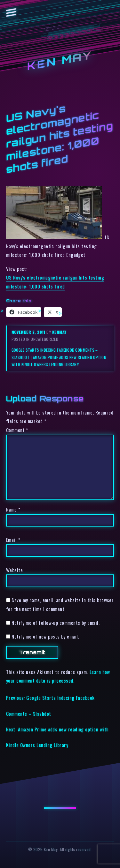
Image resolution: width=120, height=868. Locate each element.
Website (14, 570)
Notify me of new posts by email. (45, 636)
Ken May (60, 61)
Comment (17, 430)
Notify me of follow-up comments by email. (56, 623)
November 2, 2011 (29, 332)
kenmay (59, 332)
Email (13, 540)
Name (13, 509)
